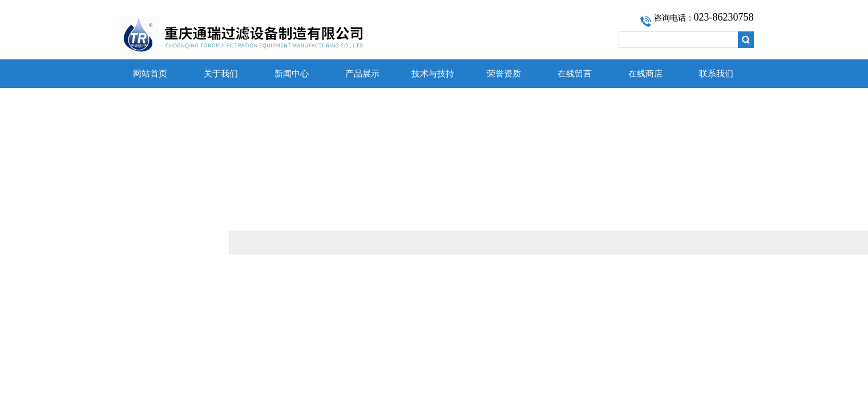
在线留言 (575, 74)
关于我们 (221, 74)
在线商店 (645, 74)
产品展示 (362, 74)
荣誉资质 (504, 74)
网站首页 (150, 74)
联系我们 (716, 74)
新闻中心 (292, 74)
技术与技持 (433, 74)
